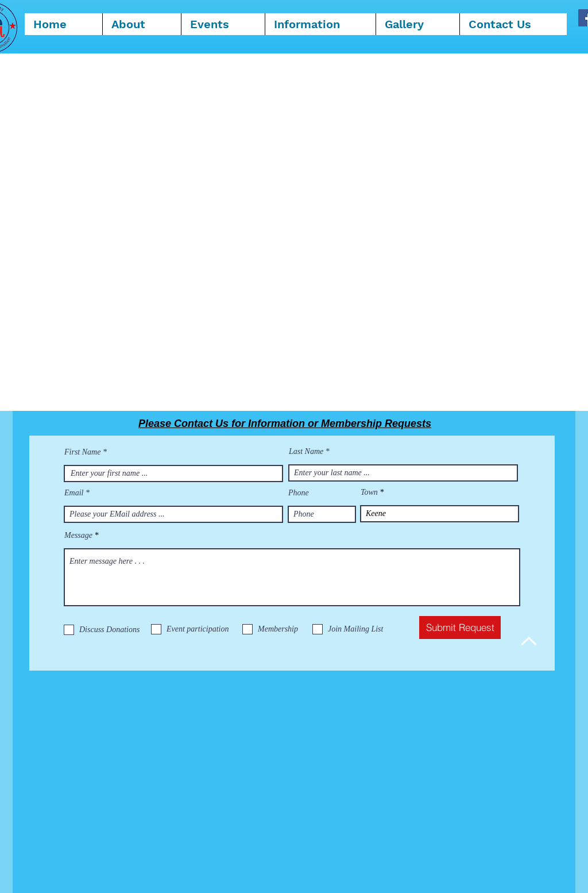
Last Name (306, 452)
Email (74, 493)
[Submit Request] (460, 628)
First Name (82, 452)
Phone (299, 493)
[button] (320, 24)
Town (369, 492)
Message (78, 536)
